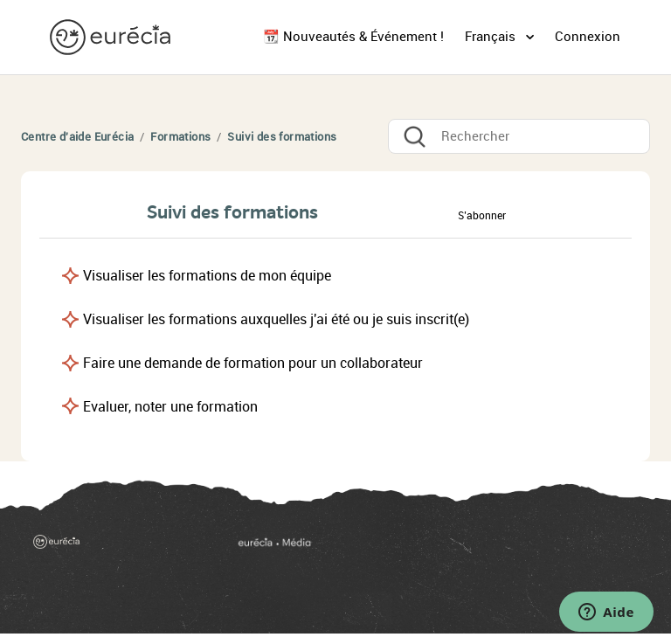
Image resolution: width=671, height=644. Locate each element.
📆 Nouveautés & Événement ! (353, 37)
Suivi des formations (282, 137)
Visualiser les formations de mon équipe (207, 276)
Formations (180, 137)
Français (492, 37)
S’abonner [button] (482, 216)
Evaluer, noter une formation (170, 407)
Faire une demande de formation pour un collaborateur (253, 363)
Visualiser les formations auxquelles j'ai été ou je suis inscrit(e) (276, 319)
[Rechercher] (519, 136)
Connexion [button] (588, 37)
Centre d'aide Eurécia (77, 137)
